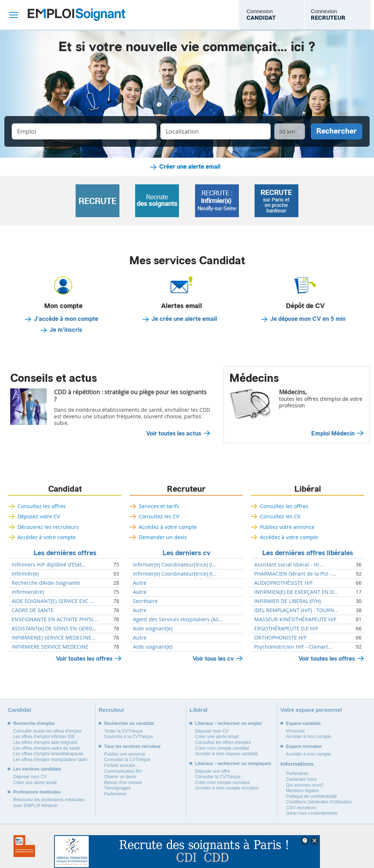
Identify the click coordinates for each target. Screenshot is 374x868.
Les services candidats (37, 769)
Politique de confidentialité (311, 796)
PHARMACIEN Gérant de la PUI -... (295, 574)
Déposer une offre (213, 771)
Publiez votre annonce (287, 527)
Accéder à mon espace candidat (226, 754)
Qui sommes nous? (305, 785)
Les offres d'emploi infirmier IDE (44, 737)
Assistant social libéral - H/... (289, 565)
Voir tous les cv (213, 659)
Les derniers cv (186, 553)
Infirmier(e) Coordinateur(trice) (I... (175, 565)
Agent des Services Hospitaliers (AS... (178, 619)
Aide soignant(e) (153, 629)
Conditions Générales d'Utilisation (319, 802)
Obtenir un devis (120, 777)
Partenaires (115, 794)
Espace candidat (303, 723)
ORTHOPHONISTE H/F (280, 638)
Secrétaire (145, 601)
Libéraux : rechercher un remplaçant (233, 764)
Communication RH (123, 771)
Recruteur (186, 489)
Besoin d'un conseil (123, 783)
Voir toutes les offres (84, 659)
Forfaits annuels (120, 765)
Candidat (65, 489)
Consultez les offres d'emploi (223, 742)
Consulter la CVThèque (218, 777)
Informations (297, 764)
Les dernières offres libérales (308, 553)
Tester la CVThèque (123, 731)
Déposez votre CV (39, 516)
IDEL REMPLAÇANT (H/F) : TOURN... (296, 610)
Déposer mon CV (30, 777)
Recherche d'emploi (34, 723)
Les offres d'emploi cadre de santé (47, 748)
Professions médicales (37, 792)
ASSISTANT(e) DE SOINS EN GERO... (54, 629)
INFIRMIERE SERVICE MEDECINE (50, 647)
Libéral (308, 489)
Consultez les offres (42, 506)
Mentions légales (302, 791)
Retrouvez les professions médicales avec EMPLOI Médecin (49, 803)
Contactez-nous (301, 779)
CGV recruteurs (301, 808)
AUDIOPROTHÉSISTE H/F (283, 583)
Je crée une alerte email (184, 319)
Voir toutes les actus (174, 434)
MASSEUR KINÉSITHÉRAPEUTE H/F (295, 619)
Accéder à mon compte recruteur (227, 788)
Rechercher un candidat (129, 723)
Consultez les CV (159, 516)
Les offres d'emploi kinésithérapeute (48, 754)
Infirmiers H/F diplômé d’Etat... (49, 565)
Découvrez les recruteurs (48, 527)
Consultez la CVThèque (127, 760)
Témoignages (117, 788)
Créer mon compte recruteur (223, 783)
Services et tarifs (159, 506)
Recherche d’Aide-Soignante (46, 583)
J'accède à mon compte (66, 319)
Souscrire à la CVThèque (129, 737)
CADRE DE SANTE (33, 610)
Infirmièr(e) (25, 574)
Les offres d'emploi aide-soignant (45, 742)
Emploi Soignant (77, 15)
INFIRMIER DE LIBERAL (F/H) (287, 601)
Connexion (261, 15)
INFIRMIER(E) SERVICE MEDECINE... (54, 638)
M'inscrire (295, 731)
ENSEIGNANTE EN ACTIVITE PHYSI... (55, 619)
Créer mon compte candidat (222, 748)
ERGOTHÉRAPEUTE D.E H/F (286, 629)
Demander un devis (163, 537)
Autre (140, 583)
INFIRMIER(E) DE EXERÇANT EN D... (296, 592)
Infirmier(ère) (28, 592)
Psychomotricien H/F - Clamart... (293, 647)
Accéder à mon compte (308, 737)
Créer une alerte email (190, 167)
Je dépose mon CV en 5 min (308, 319)
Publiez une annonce (125, 754)
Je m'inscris (66, 330)
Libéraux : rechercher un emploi (228, 723)
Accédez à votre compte (47, 537)
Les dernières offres (65, 553)
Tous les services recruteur (132, 746)
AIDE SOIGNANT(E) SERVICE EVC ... (53, 601)
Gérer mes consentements (312, 813)
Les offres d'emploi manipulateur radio (50, 760)
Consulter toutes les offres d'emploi (47, 731)
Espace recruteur (304, 746)
